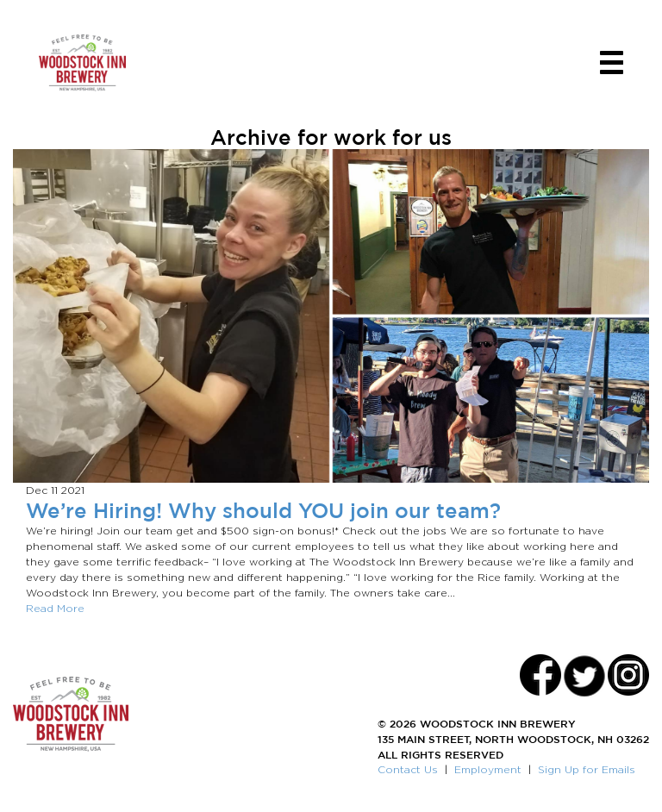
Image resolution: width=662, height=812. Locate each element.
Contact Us (408, 769)
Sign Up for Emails (587, 769)
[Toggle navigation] (612, 62)
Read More (55, 608)
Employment (488, 769)
